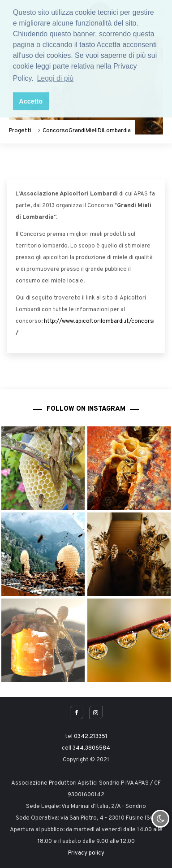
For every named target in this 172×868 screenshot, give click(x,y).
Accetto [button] (31, 101)
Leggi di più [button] (55, 78)
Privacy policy (86, 853)
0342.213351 (91, 737)
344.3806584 (91, 748)
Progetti (20, 131)
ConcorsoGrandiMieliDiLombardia (87, 131)
